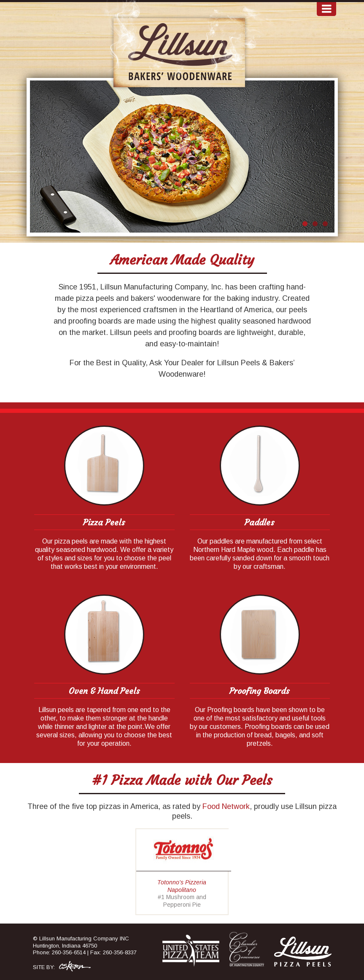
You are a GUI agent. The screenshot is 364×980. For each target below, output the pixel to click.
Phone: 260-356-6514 (59, 952)
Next (324, 158)
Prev (41, 158)
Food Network (226, 806)
